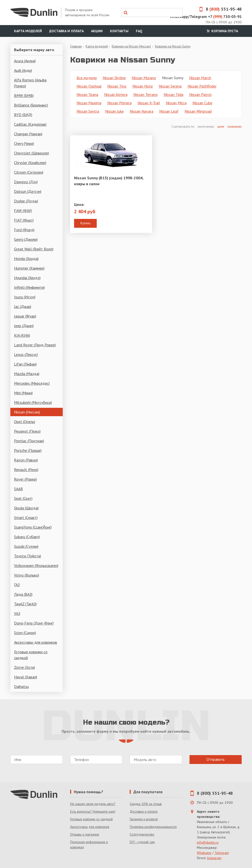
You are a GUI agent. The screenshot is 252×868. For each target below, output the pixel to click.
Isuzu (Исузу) (25, 297)
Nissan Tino (117, 86)
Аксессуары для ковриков (36, 642)
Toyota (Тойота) (28, 556)
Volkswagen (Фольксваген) (36, 565)
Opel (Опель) (25, 422)
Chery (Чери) (24, 143)
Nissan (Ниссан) (27, 412)
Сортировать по (183, 127)
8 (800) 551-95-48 (215, 793)
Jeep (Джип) (24, 326)
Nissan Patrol (200, 94)
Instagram (214, 858)
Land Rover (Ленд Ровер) (35, 345)
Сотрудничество (142, 834)
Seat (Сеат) (23, 498)
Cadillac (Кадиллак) (30, 124)
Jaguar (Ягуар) (25, 316)
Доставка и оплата (66, 31)
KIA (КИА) (22, 335)
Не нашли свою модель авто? (93, 804)
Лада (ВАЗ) (23, 594)
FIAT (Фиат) (24, 220)
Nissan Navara (142, 111)
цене (221, 127)
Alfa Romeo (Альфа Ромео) (30, 83)
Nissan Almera (116, 94)
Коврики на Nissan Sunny (173, 46)
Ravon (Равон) (26, 460)
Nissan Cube (202, 103)
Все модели (87, 78)
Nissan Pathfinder (202, 86)
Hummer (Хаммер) (29, 268)
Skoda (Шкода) (26, 508)
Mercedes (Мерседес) (32, 383)
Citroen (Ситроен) (29, 172)
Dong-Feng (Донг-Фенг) (34, 623)
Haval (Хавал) (26, 677)
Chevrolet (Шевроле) (31, 153)
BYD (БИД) (23, 115)
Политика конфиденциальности (153, 827)
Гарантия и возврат (144, 819)
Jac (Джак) (23, 306)
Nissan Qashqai (89, 86)
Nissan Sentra (88, 111)
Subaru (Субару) (27, 537)
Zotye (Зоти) (24, 667)
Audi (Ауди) (23, 70)
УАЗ (17, 613)
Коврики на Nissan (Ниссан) (131, 46)
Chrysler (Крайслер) (30, 163)
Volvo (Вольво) (27, 575)
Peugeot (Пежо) (27, 431)
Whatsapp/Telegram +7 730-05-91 (206, 16)
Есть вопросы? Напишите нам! (93, 811)
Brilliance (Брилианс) (31, 105)
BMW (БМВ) (24, 95)
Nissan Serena (170, 86)
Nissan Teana (87, 94)
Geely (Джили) (26, 239)
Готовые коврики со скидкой (31, 655)
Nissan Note (143, 86)
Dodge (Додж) (26, 201)
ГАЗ (17, 585)
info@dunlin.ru (208, 842)
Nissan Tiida (173, 94)
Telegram (222, 853)
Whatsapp (204, 853)
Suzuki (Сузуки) (26, 546)
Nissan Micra (176, 103)
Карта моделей (28, 31)
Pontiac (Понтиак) (29, 441)
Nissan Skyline (114, 78)
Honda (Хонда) (26, 259)
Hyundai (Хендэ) (27, 278)
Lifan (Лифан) (25, 364)
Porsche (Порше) (28, 450)
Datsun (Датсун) (28, 191)
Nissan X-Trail (149, 103)
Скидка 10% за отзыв (146, 804)
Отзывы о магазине (85, 834)
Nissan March (200, 78)
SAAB (18, 489)
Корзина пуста (222, 31)
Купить (85, 223)
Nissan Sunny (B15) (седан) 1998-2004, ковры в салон (109, 181)
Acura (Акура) (25, 61)
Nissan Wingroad (198, 111)
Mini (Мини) (23, 393)
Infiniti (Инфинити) (29, 287)
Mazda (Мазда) (27, 374)
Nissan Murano (144, 78)
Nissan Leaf (169, 111)
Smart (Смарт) (26, 518)
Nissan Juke (114, 111)
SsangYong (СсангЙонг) (33, 527)
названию (235, 127)
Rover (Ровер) (25, 479)
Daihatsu (21, 686)
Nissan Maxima (89, 103)
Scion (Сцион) (25, 633)
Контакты (119, 31)
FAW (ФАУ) (23, 211)
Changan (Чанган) (28, 134)
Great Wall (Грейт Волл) (34, 249)
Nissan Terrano (146, 94)
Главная (76, 46)
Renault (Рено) (26, 470)
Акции (97, 31)
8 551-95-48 (219, 9)
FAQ (139, 31)
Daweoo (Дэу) (26, 182)
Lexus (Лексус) (26, 354)
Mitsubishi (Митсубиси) (33, 402)
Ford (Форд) (24, 230)
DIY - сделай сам (142, 842)
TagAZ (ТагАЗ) (25, 604)
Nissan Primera (119, 103)
